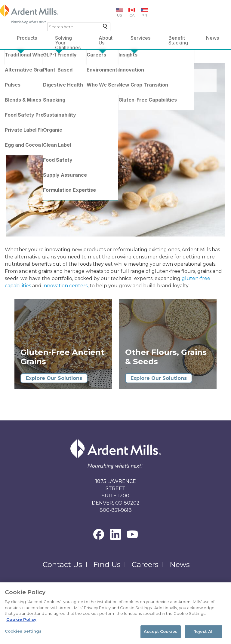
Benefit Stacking (178, 39)
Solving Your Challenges (68, 39)
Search (104, 28)
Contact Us (62, 565)
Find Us (107, 565)
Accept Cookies (161, 631)
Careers (145, 565)
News (213, 38)
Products (27, 38)
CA (132, 15)
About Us (106, 39)
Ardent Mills (20, 60)
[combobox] (79, 27)
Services (140, 38)
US (119, 15)
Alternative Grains (89, 60)
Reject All (203, 631)
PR (144, 15)
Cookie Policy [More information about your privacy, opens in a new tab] (21, 619)
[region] (115, 613)
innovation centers (65, 286)
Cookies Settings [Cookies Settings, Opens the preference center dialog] (23, 631)
